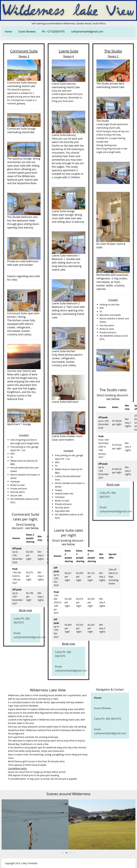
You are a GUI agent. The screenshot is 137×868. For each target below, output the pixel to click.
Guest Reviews (27, 32)
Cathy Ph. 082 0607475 (22, 621)
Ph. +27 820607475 (53, 32)
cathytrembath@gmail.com (87, 32)
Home (8, 32)
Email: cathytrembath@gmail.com (27, 635)
